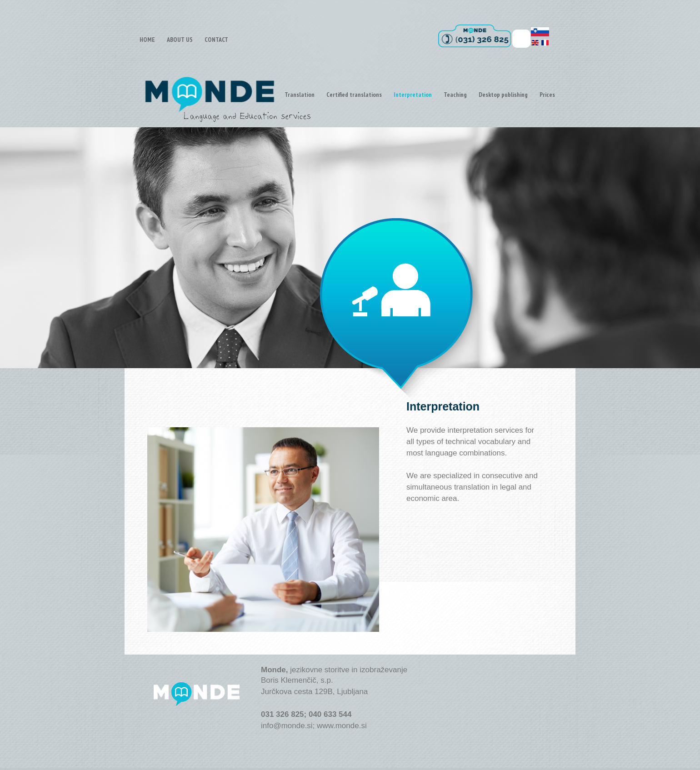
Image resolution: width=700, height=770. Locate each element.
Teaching (455, 95)
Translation (300, 95)
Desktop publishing (503, 95)
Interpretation (413, 95)
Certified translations (354, 95)
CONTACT (216, 40)
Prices (547, 95)
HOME (147, 40)
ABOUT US (180, 40)
